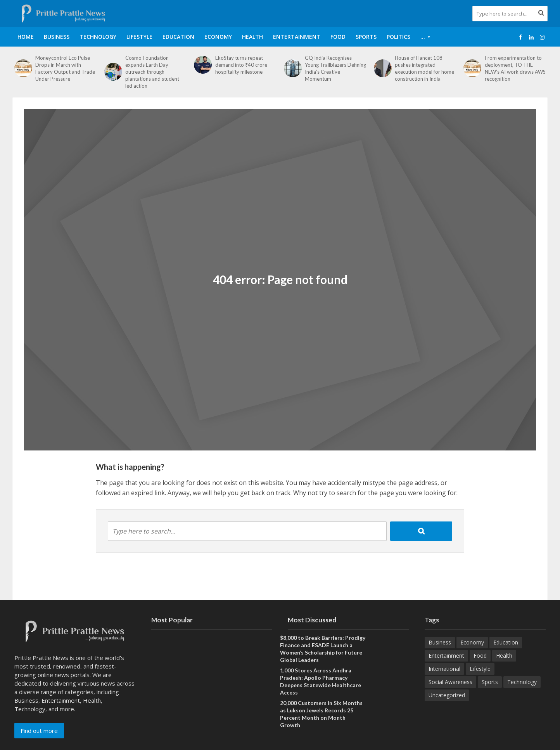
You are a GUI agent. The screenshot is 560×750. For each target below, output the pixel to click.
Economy (218, 37)
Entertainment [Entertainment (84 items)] (446, 656)
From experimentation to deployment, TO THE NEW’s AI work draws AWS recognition (515, 68)
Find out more (39, 731)
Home (26, 37)
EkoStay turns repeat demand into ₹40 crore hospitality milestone (241, 65)
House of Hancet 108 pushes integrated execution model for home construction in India (424, 68)
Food (338, 37)
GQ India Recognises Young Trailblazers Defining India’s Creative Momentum (335, 68)
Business (57, 37)
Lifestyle (139, 37)
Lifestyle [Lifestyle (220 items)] (480, 669)
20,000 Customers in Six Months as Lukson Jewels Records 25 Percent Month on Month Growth (321, 714)
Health (252, 37)
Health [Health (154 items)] (504, 656)
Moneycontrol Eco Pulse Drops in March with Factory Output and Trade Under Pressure (65, 68)
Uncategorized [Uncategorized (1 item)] (447, 695)
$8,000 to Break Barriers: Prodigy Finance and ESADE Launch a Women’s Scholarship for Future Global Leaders (323, 649)
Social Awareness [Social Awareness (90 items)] (450, 682)
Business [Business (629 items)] (440, 642)
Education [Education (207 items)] (506, 642)
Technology (98, 37)
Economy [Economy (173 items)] (472, 642)
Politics (398, 37)
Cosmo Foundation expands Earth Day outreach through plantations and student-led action (153, 72)
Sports (366, 37)
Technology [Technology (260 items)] (522, 682)
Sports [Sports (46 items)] (490, 682)
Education (178, 37)
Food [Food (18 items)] (480, 656)
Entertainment (297, 37)
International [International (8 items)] (444, 669)
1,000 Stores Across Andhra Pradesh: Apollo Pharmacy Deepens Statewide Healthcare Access (321, 681)
